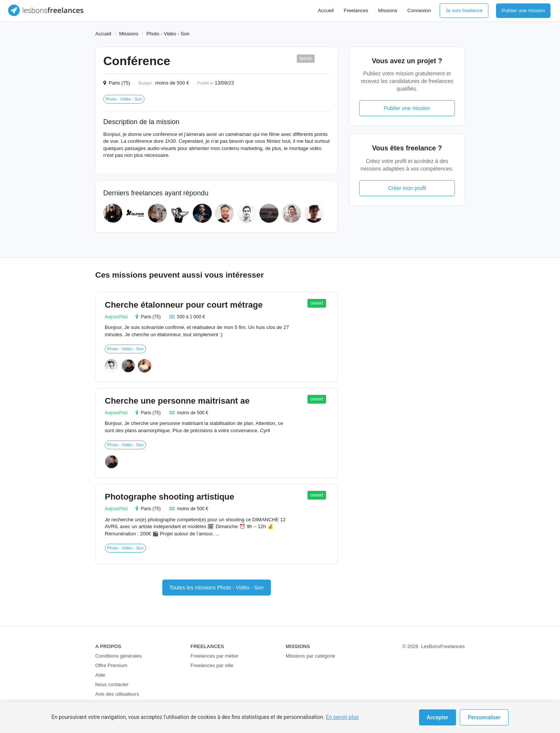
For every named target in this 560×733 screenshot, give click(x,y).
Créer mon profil (407, 188)
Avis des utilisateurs (117, 694)
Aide (100, 675)
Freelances (356, 10)
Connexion (419, 10)
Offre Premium (111, 665)
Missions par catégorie (310, 656)
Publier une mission (523, 10)
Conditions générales (118, 656)
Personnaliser (484, 717)
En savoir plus (342, 717)
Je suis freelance (464, 10)
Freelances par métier (214, 656)
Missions (388, 10)
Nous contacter (112, 684)
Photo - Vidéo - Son (168, 34)
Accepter (437, 717)
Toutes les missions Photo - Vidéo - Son (217, 588)
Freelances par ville (212, 665)
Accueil (326, 10)
